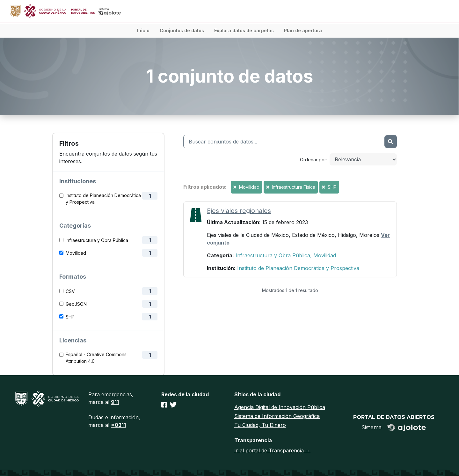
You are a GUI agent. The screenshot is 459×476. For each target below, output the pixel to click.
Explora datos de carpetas (244, 30)
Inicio (143, 30)
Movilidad (76, 253)
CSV (70, 291)
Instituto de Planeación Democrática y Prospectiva (103, 199)
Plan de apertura (303, 30)
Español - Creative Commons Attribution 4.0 (96, 358)
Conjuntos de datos (182, 30)
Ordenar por (313, 160)
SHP (70, 317)
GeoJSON (76, 304)
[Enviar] (390, 142)
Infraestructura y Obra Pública (97, 240)
